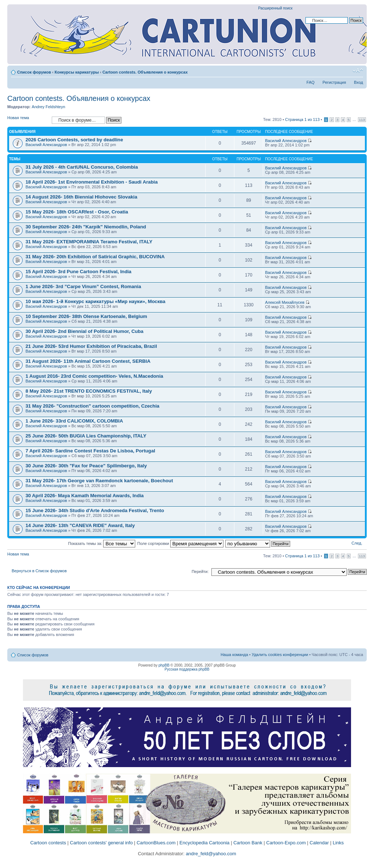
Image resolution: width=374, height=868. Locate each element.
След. (357, 543)
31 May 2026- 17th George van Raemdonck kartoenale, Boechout (99, 481)
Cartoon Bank (248, 843)
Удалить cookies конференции (280, 655)
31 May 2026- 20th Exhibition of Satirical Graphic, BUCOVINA (95, 257)
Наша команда (234, 655)
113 (362, 120)
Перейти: (200, 572)
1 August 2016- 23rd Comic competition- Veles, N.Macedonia (94, 376)
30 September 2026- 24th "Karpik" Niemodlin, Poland (86, 227)
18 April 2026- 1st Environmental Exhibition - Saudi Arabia (92, 182)
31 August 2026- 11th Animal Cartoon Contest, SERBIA (88, 361)
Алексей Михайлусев (285, 302)
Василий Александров (46, 145)
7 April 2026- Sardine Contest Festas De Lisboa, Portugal (90, 451)
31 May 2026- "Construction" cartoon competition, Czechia (92, 406)
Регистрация (334, 82)
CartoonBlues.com (156, 843)
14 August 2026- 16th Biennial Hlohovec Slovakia (81, 197)
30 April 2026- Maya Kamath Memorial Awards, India (85, 496)
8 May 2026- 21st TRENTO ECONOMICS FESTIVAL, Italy (89, 391)
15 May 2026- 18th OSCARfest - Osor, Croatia (77, 212)
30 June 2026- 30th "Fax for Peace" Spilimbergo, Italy (86, 466)
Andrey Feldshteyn (48, 107)
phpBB (164, 665)
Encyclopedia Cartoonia (204, 843)
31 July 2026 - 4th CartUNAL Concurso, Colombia (82, 167)
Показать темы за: (102, 543)
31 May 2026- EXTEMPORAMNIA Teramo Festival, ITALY (89, 242)
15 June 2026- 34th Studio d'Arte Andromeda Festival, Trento (95, 510)
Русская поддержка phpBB (187, 669)
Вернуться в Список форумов (39, 571)
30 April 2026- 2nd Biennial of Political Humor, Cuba (84, 331)
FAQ (311, 82)
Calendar (319, 843)
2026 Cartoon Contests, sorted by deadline (74, 140)
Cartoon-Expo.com (286, 843)
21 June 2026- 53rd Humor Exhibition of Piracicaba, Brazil (91, 346)
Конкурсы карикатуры (77, 72)
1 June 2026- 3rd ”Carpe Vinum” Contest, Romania (83, 286)
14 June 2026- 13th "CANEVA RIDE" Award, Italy (80, 525)
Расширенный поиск (275, 8)
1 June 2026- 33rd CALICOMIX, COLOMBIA (74, 421)
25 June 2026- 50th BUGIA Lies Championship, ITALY (86, 436)
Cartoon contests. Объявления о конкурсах (145, 72)
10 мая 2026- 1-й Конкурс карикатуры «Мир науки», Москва (96, 301)
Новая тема (28, 120)
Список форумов (34, 72)
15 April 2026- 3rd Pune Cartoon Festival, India (78, 272)
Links (338, 843)
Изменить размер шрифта (358, 71)
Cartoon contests (48, 843)
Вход (359, 82)
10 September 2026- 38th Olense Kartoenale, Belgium (86, 316)
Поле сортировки (180, 543)
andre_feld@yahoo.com (210, 854)
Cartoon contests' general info (101, 843)
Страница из (302, 119)
